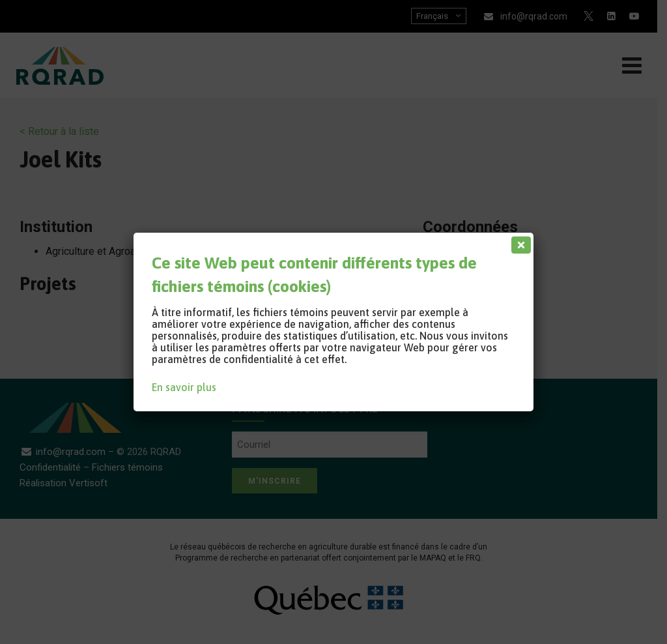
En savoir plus (184, 387)
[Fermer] (518, 242)
